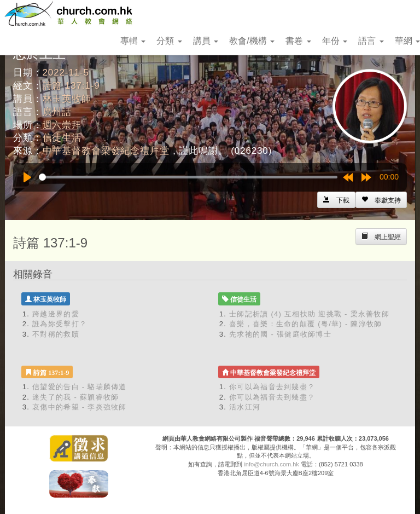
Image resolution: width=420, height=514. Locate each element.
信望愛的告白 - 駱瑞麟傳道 (80, 387)
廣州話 (57, 112)
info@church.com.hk (271, 464)
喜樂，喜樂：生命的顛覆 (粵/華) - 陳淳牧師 (306, 324)
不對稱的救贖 (56, 334)
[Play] (27, 177)
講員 (206, 41)
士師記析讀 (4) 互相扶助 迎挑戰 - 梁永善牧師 (309, 314)
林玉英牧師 (67, 99)
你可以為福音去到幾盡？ (272, 387)
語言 (371, 41)
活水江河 (245, 407)
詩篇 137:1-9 (71, 86)
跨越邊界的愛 (56, 314)
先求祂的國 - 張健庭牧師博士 (280, 334)
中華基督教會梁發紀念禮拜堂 (106, 151)
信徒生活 (62, 138)
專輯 (133, 41)
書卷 (298, 41)
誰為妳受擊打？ (60, 324)
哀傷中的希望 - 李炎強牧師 (80, 407)
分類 (169, 41)
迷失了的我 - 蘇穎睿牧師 (75, 397)
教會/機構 (252, 41)
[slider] (188, 177)
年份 (335, 41)
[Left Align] (381, 200)
